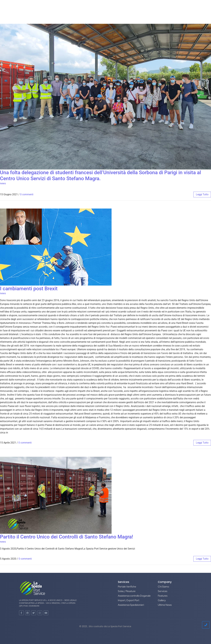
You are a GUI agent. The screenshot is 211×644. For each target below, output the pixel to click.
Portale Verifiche (127, 587)
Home (58, 8)
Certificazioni (128, 8)
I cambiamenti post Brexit (29, 289)
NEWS (111, 8)
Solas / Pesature (127, 591)
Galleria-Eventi (93, 8)
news (3, 183)
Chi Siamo (73, 8)
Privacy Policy (151, 8)
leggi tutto (202, 194)
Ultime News (165, 605)
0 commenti (27, 194)
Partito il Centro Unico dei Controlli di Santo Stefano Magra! (66, 537)
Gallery (162, 600)
